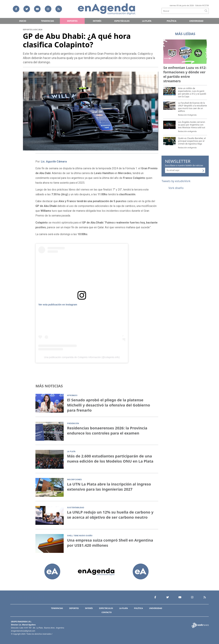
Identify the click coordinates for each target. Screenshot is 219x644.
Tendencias (48, 21)
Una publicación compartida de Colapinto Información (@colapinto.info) (82, 357)
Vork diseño (176, 188)
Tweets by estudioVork (176, 181)
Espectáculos (122, 21)
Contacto (107, 612)
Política (172, 21)
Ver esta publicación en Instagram (58, 305)
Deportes (72, 21)
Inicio (23, 21)
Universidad (196, 21)
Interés (97, 21)
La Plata (147, 21)
